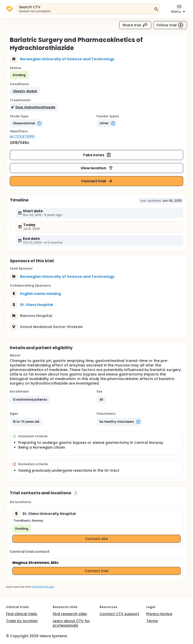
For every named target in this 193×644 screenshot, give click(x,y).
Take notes (97, 155)
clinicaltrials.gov (43, 587)
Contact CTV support (119, 614)
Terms (152, 621)
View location (97, 168)
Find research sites (70, 614)
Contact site (97, 539)
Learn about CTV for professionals (71, 623)
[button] (25, 91)
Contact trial (97, 181)
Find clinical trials (22, 614)
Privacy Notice (159, 614)
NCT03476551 (22, 137)
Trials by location (22, 621)
